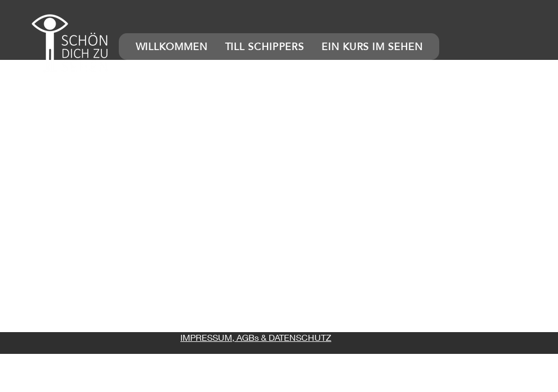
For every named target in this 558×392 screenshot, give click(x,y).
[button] (71, 44)
